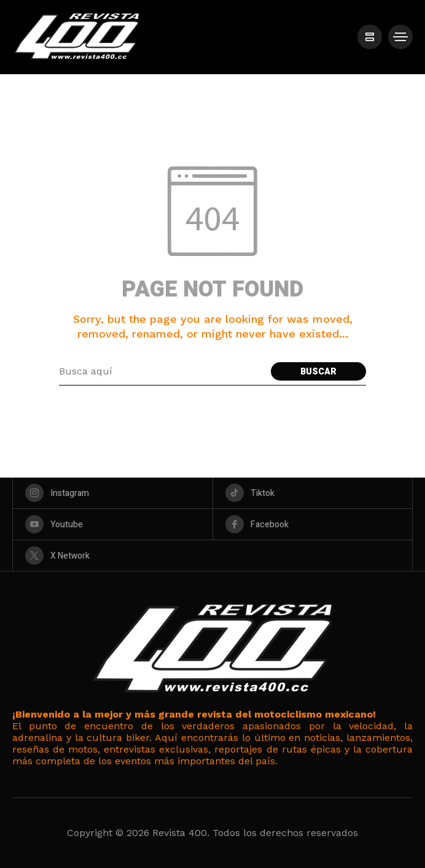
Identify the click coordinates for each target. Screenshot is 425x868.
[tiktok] (313, 493)
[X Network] (212, 556)
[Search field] (162, 371)
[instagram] (113, 493)
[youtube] (113, 524)
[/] (370, 37)
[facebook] (313, 524)
